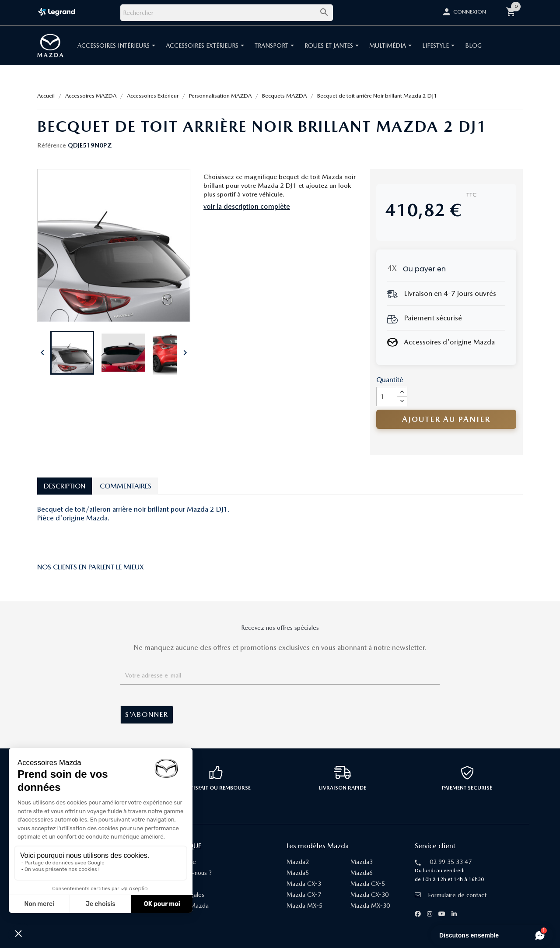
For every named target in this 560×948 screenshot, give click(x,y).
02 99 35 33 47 (451, 862)
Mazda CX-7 (304, 895)
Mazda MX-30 (370, 906)
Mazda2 (298, 862)
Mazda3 (362, 862)
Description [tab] (65, 486)
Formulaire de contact (451, 895)
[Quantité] (387, 397)
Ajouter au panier (446, 419)
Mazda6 (362, 873)
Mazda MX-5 (304, 906)
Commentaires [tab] (126, 486)
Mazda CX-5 (368, 884)
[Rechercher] (227, 13)
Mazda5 (298, 873)
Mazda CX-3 (304, 884)
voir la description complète (247, 206)
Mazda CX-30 (369, 895)
